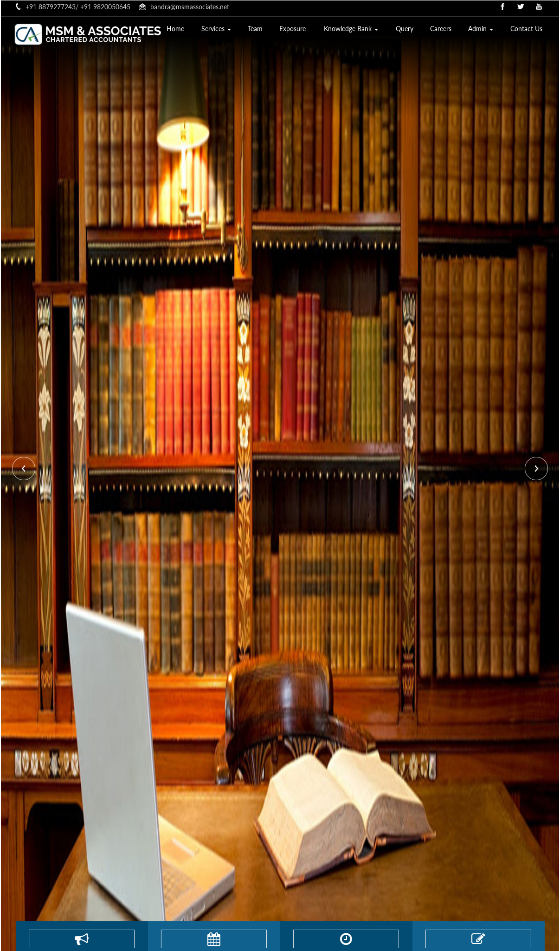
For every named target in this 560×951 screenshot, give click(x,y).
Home (193, 30)
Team (269, 30)
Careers (445, 30)
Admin (484, 30)
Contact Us (527, 30)
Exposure (304, 30)
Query (411, 30)
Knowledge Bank (360, 30)
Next (535, 470)
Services (231, 30)
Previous (25, 470)
